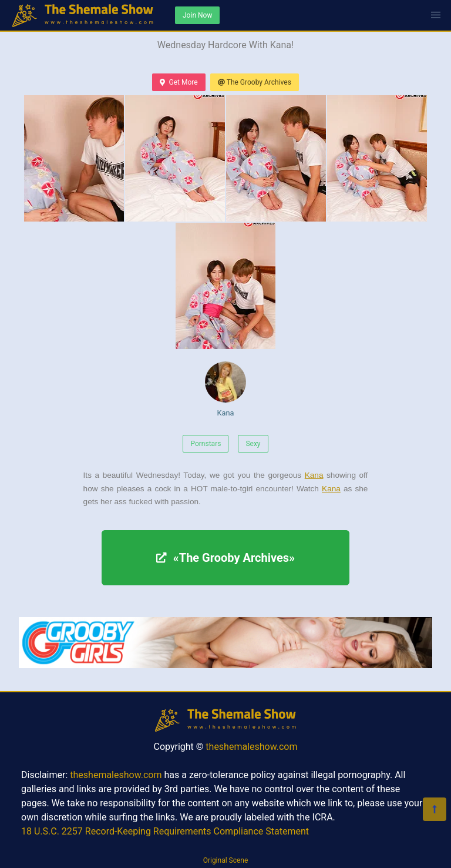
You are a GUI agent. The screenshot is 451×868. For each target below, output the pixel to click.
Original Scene (226, 860)
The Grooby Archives (255, 82)
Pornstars (206, 444)
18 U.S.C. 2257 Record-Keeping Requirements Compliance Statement (165, 831)
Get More (179, 82)
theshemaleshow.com (251, 747)
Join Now (197, 15)
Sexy (253, 444)
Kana (225, 389)
